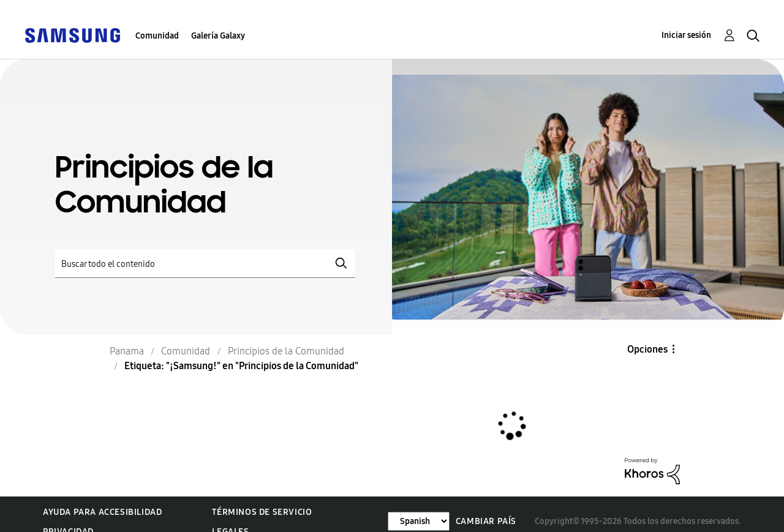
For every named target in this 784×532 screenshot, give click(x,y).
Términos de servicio (262, 512)
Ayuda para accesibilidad (102, 512)
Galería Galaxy (218, 36)
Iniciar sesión (686, 35)
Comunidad (157, 36)
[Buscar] (205, 264)
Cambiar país (486, 521)
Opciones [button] (647, 349)
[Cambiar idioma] (419, 521)
